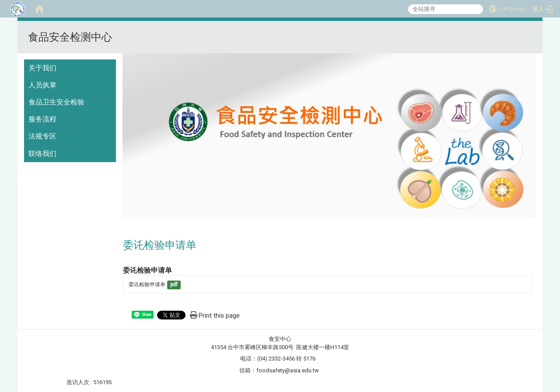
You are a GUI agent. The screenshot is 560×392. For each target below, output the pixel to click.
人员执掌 (42, 85)
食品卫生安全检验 (56, 102)
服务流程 (42, 119)
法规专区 (42, 136)
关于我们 (42, 68)
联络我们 (42, 154)
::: (532, 32)
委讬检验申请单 (147, 284)
